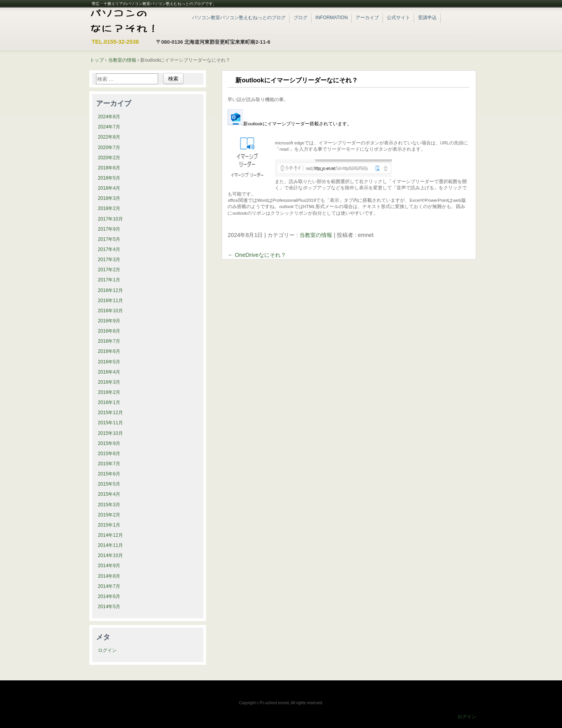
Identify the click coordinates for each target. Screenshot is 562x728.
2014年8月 (109, 576)
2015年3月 (109, 505)
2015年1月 (109, 525)
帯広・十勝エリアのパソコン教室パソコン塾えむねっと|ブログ (134, 21)
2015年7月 (109, 464)
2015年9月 (109, 443)
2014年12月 (110, 535)
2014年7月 (109, 586)
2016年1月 (109, 402)
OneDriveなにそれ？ (257, 255)
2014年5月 (109, 607)
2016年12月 (110, 290)
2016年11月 (110, 301)
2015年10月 (110, 433)
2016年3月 (109, 382)
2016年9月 (109, 321)
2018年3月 (109, 198)
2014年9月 (109, 566)
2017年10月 (110, 219)
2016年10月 (110, 311)
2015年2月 (109, 515)
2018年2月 (109, 208)
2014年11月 (110, 545)
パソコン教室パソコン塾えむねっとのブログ (239, 18)
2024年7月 (109, 127)
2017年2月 (109, 270)
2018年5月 (109, 178)
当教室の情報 (316, 235)
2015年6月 (109, 474)
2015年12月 (110, 413)
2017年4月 (109, 249)
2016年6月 (109, 351)
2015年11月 (110, 423)
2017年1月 (109, 280)
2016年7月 (109, 341)
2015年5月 (109, 484)
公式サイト (398, 18)
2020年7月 (109, 148)
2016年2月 (109, 392)
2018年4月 (109, 188)
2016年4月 (109, 372)
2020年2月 (109, 158)
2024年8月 (109, 117)
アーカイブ (367, 18)
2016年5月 (109, 362)
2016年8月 (109, 331)
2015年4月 (109, 494)
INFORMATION (332, 18)
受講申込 (427, 18)
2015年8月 (109, 454)
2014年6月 (109, 596)
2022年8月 (109, 137)
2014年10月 (110, 555)
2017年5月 (109, 239)
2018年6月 (109, 168)
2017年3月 (109, 260)
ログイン (107, 650)
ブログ (301, 18)
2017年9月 (109, 229)
